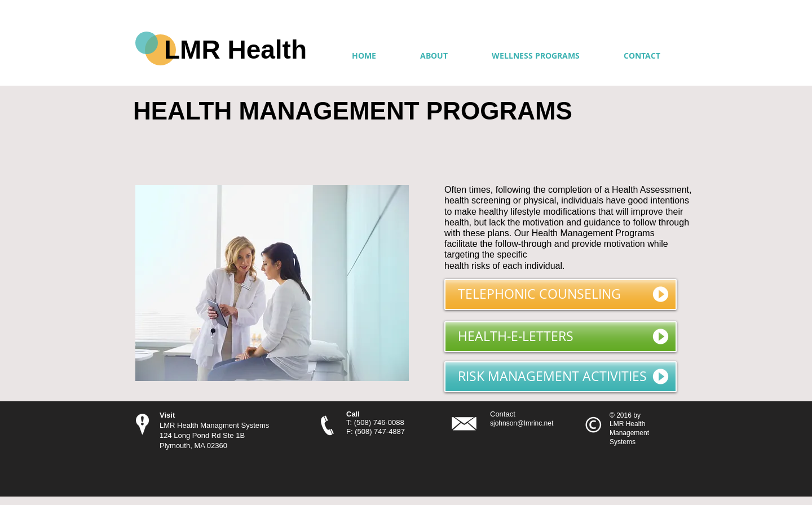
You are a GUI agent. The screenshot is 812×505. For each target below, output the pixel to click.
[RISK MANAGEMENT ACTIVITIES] (561, 377)
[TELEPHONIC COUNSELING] (561, 294)
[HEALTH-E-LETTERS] (561, 337)
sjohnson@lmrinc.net (522, 423)
